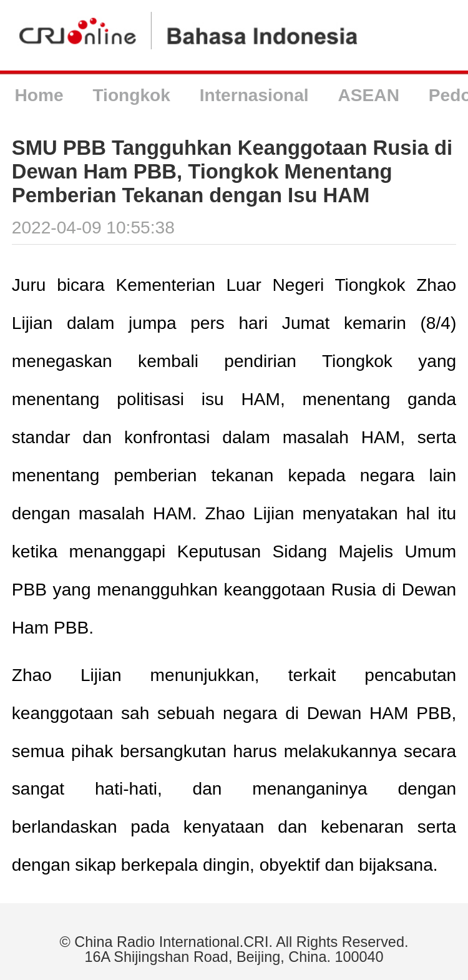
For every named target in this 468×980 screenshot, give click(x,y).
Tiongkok (131, 95)
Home (39, 95)
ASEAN (369, 95)
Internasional (254, 95)
